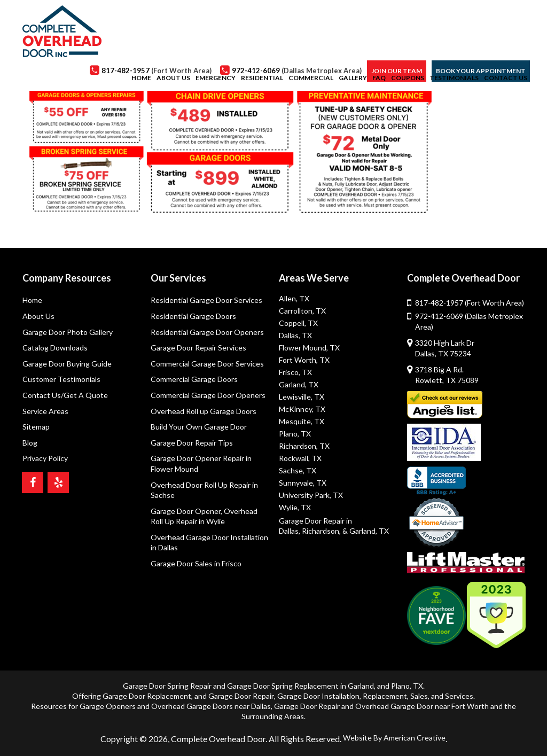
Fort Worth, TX (304, 360)
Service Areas (45, 411)
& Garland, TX (366, 531)
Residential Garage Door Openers (207, 332)
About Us (38, 316)
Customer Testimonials (61, 379)
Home (32, 300)
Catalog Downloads (55, 348)
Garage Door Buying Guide (67, 364)
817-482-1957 (470, 303)
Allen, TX (294, 298)
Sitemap (36, 427)
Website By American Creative (394, 738)
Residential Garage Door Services (206, 300)
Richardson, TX (304, 446)
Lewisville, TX (302, 397)
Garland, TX (299, 384)
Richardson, (321, 531)
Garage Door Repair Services (198, 348)
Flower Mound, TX (309, 348)
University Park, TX (311, 495)
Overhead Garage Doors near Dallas (211, 706)
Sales (419, 696)
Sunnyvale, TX (303, 483)
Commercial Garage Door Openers (208, 395)
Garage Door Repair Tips (192, 443)
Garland (361, 686)
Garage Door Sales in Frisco (196, 563)
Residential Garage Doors (193, 316)
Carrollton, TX (302, 311)
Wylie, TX (295, 507)
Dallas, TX (295, 335)
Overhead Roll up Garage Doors (204, 411)
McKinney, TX (302, 409)
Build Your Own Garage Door (199, 427)
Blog (30, 443)
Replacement (385, 696)
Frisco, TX (295, 372)
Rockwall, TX (300, 458)
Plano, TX (295, 434)
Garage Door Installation (318, 696)
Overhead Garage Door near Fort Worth (422, 706)
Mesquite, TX (302, 421)
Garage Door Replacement (147, 696)
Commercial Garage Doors (194, 379)
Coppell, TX (298, 323)
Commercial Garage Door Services (207, 364)
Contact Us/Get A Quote (65, 395)
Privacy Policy (45, 458)
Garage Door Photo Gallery (68, 332)
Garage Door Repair (241, 696)
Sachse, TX (298, 470)
